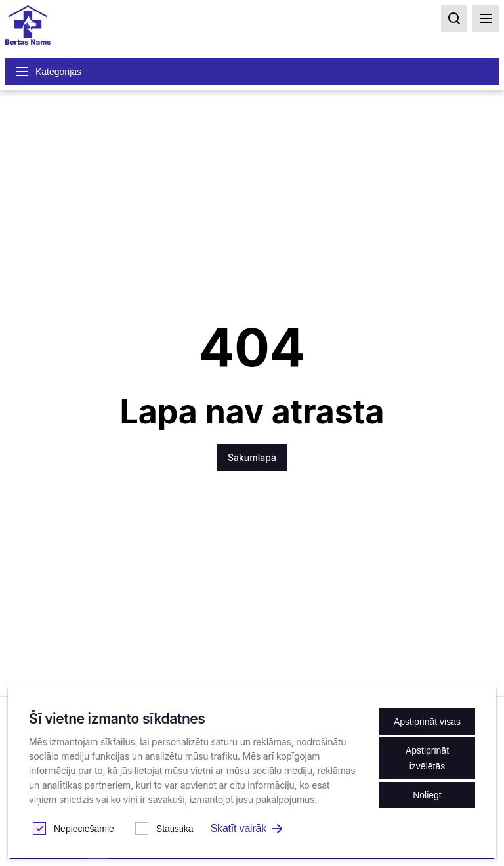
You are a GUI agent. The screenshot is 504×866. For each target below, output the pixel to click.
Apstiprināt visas (427, 722)
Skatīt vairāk (246, 828)
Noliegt (427, 795)
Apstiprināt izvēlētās (427, 758)
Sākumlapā (252, 457)
